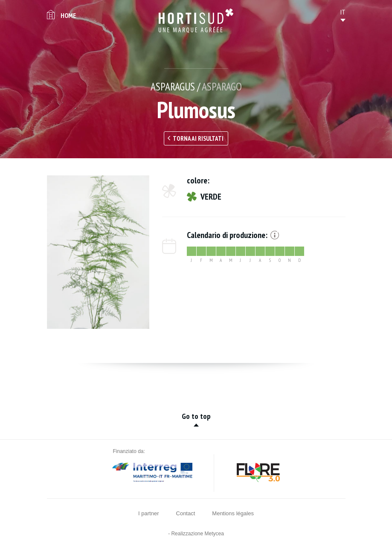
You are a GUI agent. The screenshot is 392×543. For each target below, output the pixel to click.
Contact (186, 513)
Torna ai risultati (198, 138)
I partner (148, 513)
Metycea (214, 534)
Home (68, 15)
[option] (98, 252)
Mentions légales (233, 513)
